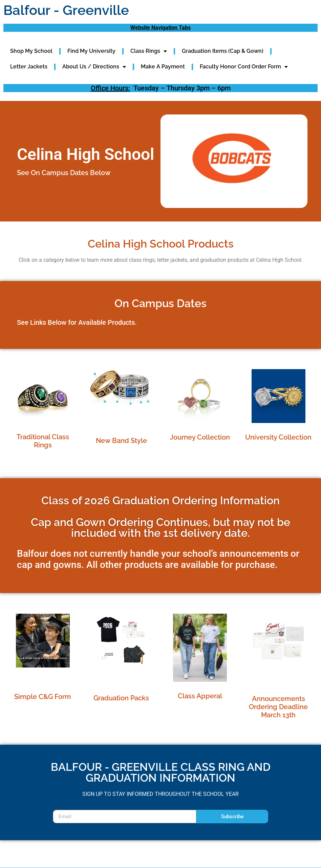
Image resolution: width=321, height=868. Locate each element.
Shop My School (31, 51)
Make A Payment (163, 67)
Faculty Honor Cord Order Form (244, 67)
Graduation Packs (121, 698)
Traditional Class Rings (43, 441)
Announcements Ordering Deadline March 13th (278, 707)
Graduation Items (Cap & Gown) (223, 51)
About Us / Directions (94, 67)
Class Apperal (200, 696)
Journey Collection (200, 437)
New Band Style (121, 441)
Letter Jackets (29, 67)
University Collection (278, 437)
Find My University (91, 51)
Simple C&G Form (43, 697)
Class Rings (149, 51)
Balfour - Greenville (66, 10)
